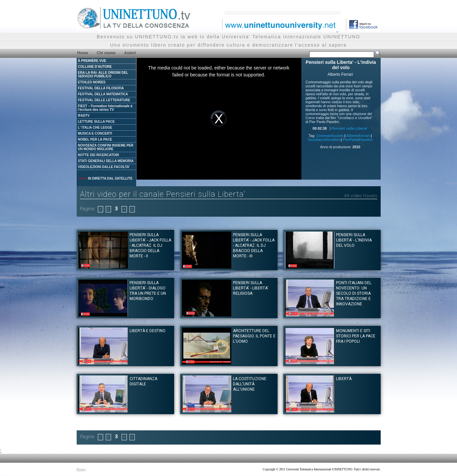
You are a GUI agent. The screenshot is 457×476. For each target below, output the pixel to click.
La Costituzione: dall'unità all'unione (250, 384)
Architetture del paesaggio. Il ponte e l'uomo (254, 336)
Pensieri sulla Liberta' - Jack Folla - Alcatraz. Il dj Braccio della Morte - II (150, 245)
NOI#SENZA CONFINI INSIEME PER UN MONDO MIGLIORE (106, 147)
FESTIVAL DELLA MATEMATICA (103, 94)
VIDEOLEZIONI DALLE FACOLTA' (104, 167)
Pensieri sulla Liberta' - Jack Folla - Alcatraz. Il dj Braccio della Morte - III (254, 245)
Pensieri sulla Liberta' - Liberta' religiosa (251, 288)
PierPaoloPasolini (358, 140)
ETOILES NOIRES (92, 82)
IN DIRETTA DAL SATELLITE (105, 178)
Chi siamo (106, 53)
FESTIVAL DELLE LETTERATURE (104, 100)
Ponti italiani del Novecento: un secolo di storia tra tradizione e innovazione (354, 293)
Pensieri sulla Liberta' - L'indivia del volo (354, 240)
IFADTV (84, 116)
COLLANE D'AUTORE (95, 67)
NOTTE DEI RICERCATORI (99, 155)
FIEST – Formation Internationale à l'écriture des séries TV (105, 108)
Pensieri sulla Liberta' (350, 128)
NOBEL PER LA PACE (95, 139)
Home (83, 53)
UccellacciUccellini (324, 140)
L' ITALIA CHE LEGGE (95, 128)
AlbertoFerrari (358, 136)
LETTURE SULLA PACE (96, 122)
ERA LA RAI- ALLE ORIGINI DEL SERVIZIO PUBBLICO (103, 74)
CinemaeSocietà (330, 136)
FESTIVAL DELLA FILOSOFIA (101, 88)
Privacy (81, 469)
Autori (130, 53)
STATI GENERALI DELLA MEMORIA (106, 161)
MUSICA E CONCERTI (95, 133)
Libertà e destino (148, 331)
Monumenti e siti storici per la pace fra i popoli (356, 336)
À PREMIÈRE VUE (92, 61)
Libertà (344, 379)
